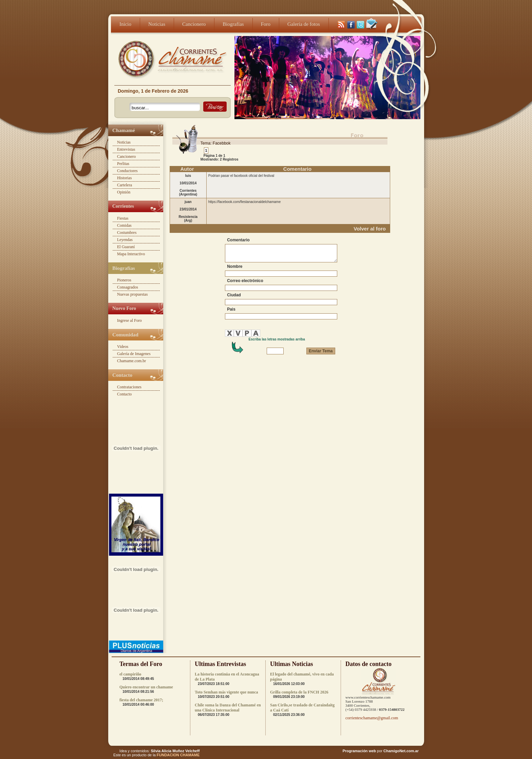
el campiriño (130, 674)
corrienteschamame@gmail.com (372, 718)
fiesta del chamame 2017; (141, 700)
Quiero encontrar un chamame (146, 687)
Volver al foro (370, 229)
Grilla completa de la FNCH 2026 (299, 692)
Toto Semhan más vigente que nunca (226, 692)
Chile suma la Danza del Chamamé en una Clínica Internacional (228, 708)
